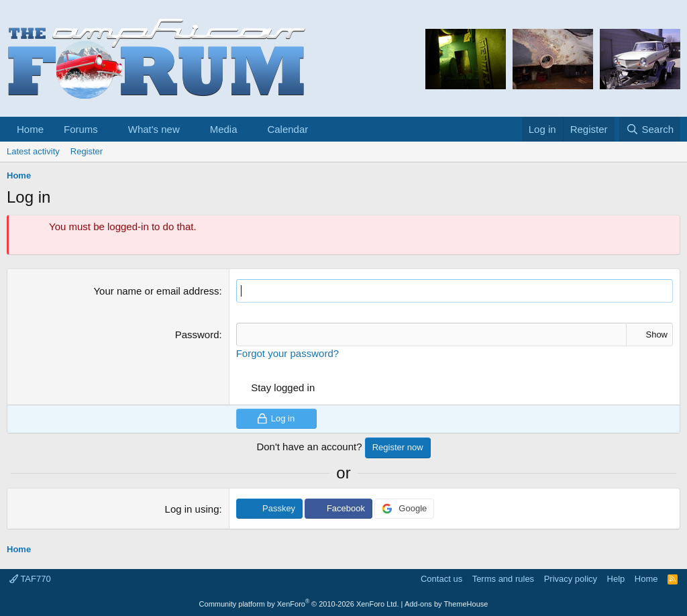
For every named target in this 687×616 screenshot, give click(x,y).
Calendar (287, 129)
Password (197, 335)
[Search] (650, 129)
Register (87, 151)
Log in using (192, 509)
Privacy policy (571, 579)
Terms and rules (503, 579)
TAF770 (30, 579)
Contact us (441, 579)
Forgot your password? (287, 353)
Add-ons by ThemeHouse (446, 604)
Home (30, 129)
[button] (109, 129)
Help (616, 579)
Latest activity (33, 151)
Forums (81, 129)
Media (224, 129)
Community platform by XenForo (299, 604)
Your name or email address (156, 291)
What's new (154, 129)
